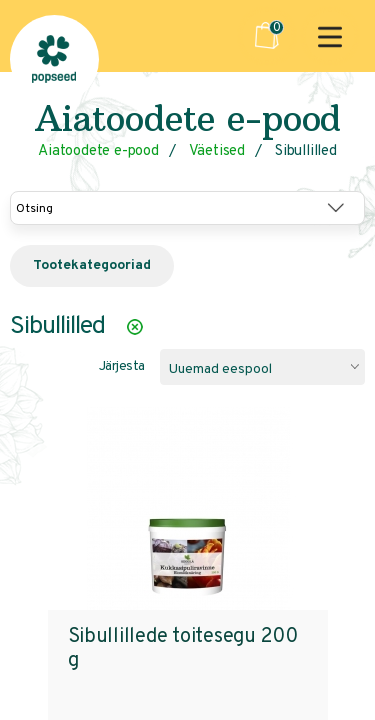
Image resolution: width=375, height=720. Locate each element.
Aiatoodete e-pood (98, 151)
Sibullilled (306, 151)
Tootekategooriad (92, 265)
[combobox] (262, 367)
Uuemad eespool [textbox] (220, 369)
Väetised (217, 151)
